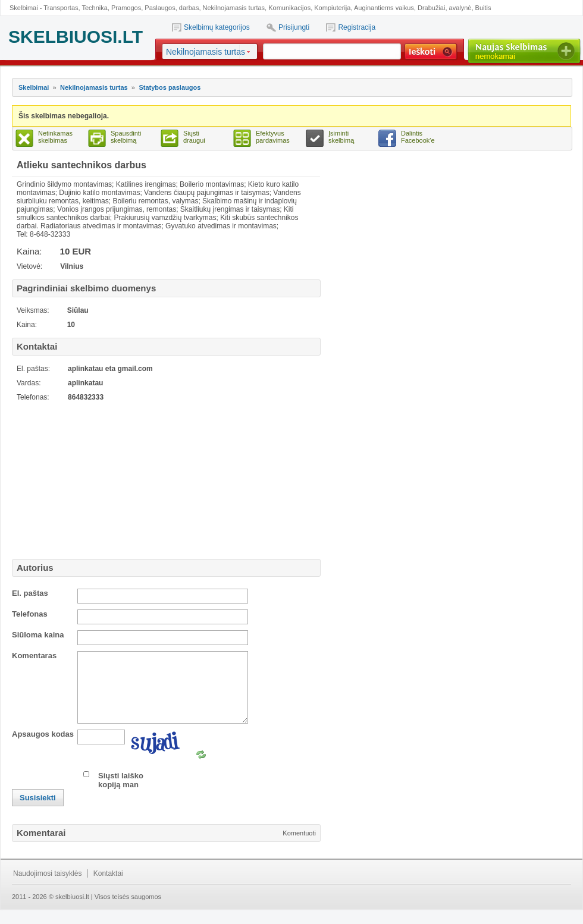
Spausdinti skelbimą (126, 137)
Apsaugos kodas (43, 748)
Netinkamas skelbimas (55, 137)
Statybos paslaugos (170, 87)
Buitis (483, 8)
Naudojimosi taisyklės (47, 888)
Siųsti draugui (194, 137)
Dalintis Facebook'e (418, 137)
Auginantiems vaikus (384, 8)
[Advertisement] (86, 479)
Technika (94, 8)
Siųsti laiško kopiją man (121, 794)
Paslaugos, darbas (172, 8)
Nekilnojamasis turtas (234, 8)
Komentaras (34, 656)
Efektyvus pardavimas (273, 137)
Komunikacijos (289, 8)
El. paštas (30, 593)
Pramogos (126, 8)
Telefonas (30, 614)
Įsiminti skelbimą (341, 137)
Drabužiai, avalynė (445, 8)
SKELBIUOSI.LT (76, 37)
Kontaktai (108, 888)
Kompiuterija (332, 8)
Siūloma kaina (38, 635)
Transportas (61, 8)
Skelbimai (34, 87)
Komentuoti (299, 847)
